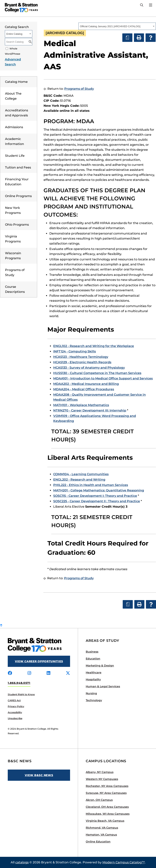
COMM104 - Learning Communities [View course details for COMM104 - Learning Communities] (81, 474)
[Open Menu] (151, 5)
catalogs (22, 862)
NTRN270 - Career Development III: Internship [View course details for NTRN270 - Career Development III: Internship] (90, 410)
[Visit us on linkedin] (48, 673)
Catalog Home (16, 82)
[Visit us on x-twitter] (68, 673)
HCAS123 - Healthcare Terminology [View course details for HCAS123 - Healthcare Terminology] (81, 357)
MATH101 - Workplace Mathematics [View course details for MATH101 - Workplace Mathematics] (81, 405)
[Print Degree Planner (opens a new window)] (127, 38)
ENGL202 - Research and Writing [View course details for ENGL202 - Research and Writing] (79, 480)
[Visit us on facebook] (10, 673)
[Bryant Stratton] (20, 8)
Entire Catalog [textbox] (14, 34)
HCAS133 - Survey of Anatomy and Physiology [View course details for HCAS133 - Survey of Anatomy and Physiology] (89, 368)
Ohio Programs (17, 225)
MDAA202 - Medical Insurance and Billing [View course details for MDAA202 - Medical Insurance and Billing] (86, 384)
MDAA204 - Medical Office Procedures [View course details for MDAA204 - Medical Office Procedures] (84, 389)
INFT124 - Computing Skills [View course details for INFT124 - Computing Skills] (75, 351)
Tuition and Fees (18, 167)
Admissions (14, 127)
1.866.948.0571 (19, 683)
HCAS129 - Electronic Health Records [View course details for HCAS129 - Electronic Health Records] (82, 362)
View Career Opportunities (39, 661)
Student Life (15, 156)
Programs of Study (79, 89)
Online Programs (18, 196)
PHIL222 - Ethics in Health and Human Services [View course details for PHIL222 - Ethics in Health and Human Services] (91, 485)
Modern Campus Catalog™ (124, 862)
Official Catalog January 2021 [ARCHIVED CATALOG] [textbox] (110, 26)
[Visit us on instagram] (29, 673)
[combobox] (117, 26)
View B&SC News (39, 775)
